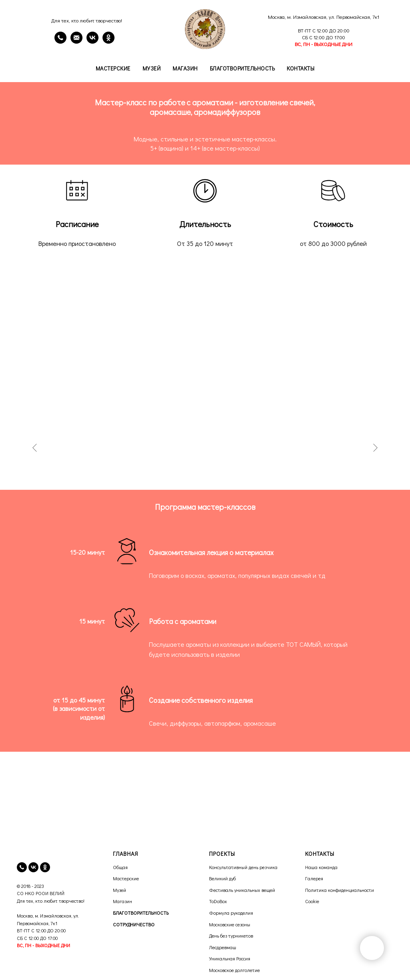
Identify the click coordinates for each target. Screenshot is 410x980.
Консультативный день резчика (243, 867)
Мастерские (113, 68)
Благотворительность (242, 68)
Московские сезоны (230, 924)
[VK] (92, 41)
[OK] (109, 41)
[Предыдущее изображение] (35, 448)
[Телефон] (60, 41)
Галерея (314, 878)
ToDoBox (218, 901)
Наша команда (321, 867)
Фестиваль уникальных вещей (242, 890)
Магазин (185, 68)
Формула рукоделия (231, 913)
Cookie (312, 901)
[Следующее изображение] (375, 448)
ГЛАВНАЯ (126, 854)
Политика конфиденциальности (340, 890)
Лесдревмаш (223, 947)
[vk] (33, 867)
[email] (76, 41)
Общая (120, 867)
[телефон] (22, 867)
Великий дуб (222, 878)
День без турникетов (231, 936)
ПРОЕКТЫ (222, 854)
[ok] (45, 867)
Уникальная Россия (230, 958)
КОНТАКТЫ (320, 854)
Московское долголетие (234, 970)
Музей (152, 68)
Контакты (300, 68)
